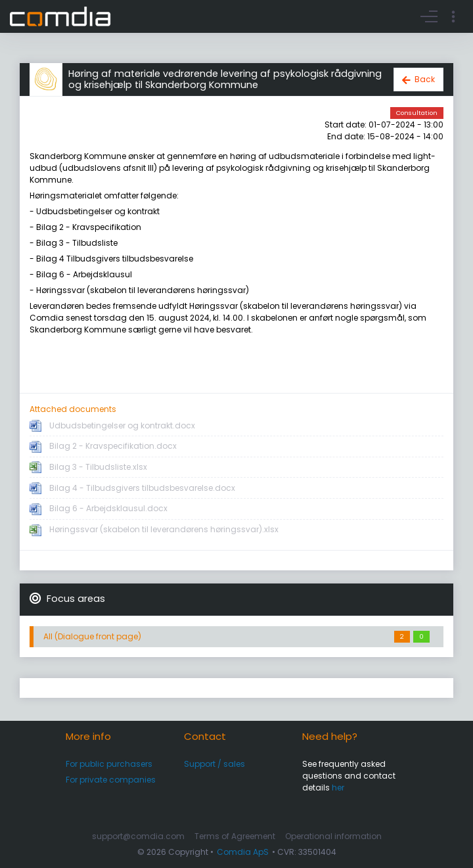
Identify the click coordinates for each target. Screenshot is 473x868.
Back (425, 79)
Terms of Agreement (235, 836)
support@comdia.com (138, 836)
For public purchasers (109, 764)
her (338, 788)
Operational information (333, 836)
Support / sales (214, 764)
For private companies (111, 780)
